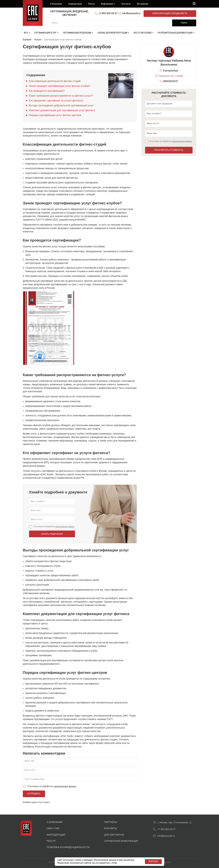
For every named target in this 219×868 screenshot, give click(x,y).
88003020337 (171, 81)
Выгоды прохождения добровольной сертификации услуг (61, 105)
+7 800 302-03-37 (114, 13)
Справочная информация (121, 841)
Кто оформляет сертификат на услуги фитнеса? (56, 100)
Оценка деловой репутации (113, 32)
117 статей (177, 76)
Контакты (126, 4)
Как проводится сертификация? (47, 91)
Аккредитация (75, 4)
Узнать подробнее (52, 534)
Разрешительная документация (176, 32)
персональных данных (65, 526)
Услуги (38, 39)
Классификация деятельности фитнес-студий (55, 81)
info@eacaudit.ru (141, 13)
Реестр (91, 4)
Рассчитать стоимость (169, 150)
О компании (56, 4)
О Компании (55, 822)
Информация (108, 4)
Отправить (34, 794)
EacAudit (27, 39)
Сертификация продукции (78, 32)
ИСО (27, 32)
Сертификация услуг (46, 32)
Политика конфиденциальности (68, 847)
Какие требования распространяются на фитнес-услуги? (61, 95)
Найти (184, 23)
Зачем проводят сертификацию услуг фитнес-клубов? (60, 86)
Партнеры (111, 822)
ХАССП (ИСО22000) (144, 32)
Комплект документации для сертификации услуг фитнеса (62, 110)
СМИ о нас (53, 828)
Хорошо (153, 862)
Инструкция (143, 4)
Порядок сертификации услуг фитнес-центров (55, 115)
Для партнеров (114, 835)
